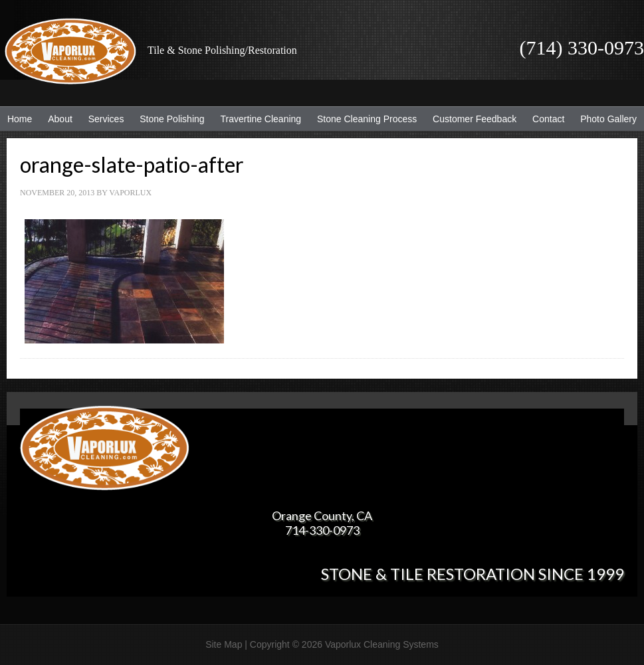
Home (20, 119)
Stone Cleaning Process (364, 119)
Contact (548, 119)
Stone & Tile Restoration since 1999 (473, 574)
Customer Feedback (471, 119)
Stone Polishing (172, 119)
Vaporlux (130, 193)
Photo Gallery (608, 119)
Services (103, 119)
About (57, 119)
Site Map (224, 644)
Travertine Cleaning (257, 119)
